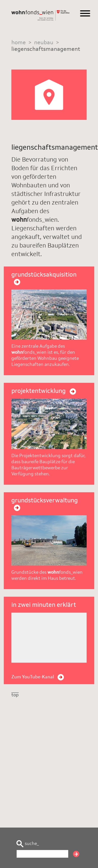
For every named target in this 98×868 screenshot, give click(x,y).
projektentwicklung (44, 391)
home (19, 43)
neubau (44, 43)
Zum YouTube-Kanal (38, 677)
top (15, 695)
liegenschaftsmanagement (46, 49)
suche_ (28, 844)
